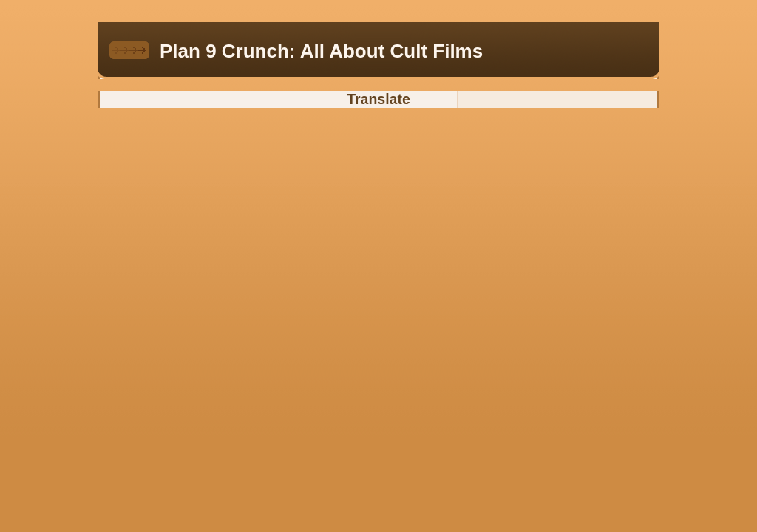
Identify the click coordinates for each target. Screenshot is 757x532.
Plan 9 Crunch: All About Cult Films (321, 51)
